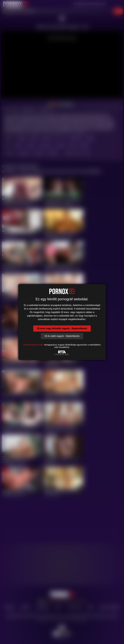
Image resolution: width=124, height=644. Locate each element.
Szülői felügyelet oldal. (33, 345)
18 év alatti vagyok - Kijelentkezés (62, 336)
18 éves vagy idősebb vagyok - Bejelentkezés (62, 328)
